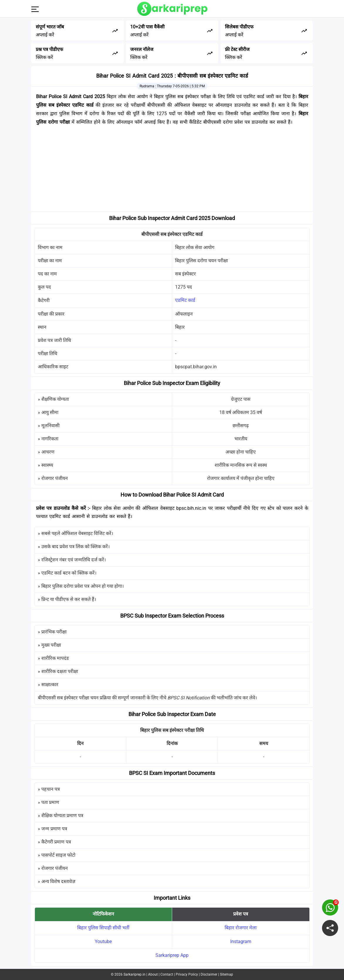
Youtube (103, 941)
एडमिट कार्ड (185, 300)
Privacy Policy (187, 974)
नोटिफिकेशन (103, 914)
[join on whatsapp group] (330, 907)
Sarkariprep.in (134, 974)
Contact (167, 974)
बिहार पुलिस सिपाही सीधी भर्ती (103, 928)
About (153, 974)
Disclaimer (209, 974)
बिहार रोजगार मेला (241, 928)
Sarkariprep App (172, 955)
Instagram (241, 941)
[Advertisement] (172, 171)
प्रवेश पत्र (241, 914)
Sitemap (227, 974)
